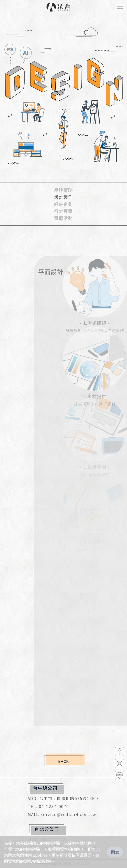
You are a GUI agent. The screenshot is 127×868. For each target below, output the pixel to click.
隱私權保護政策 (38, 861)
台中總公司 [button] (45, 788)
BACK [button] (64, 761)
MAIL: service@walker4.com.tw (62, 814)
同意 (115, 852)
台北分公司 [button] (47, 829)
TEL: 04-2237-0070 (48, 806)
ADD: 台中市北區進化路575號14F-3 (63, 798)
